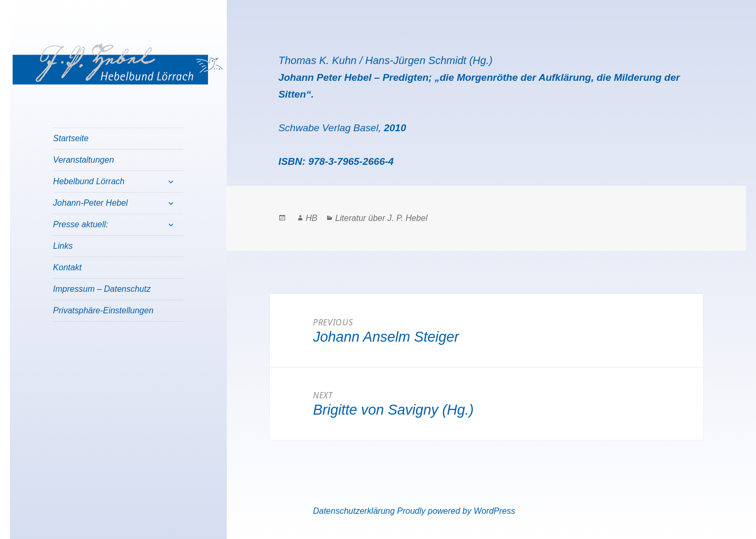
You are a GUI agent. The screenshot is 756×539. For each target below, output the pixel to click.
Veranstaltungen (83, 160)
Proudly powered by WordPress (456, 511)
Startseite (71, 138)
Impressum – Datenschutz (102, 289)
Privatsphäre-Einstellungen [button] (103, 310)
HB (311, 218)
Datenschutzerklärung (354, 511)
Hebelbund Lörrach (89, 181)
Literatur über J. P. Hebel (381, 218)
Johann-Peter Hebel (90, 203)
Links (63, 246)
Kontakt (67, 267)
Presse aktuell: (81, 224)
